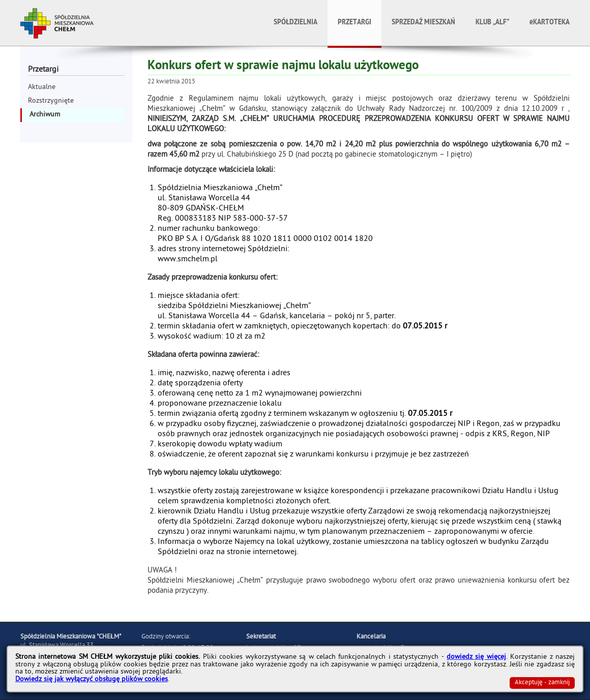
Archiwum (45, 115)
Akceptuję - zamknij (542, 683)
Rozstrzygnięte (51, 101)
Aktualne (42, 88)
